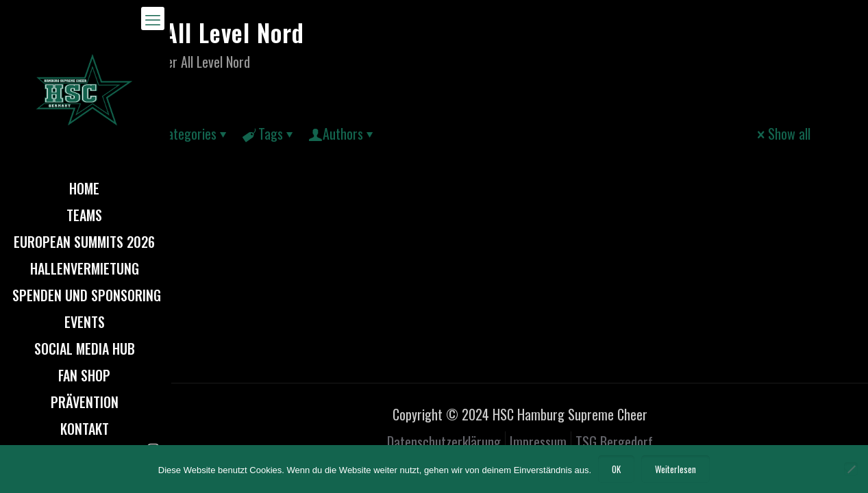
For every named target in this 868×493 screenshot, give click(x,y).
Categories (187, 134)
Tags (270, 134)
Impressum (538, 442)
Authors (343, 134)
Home (89, 62)
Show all (782, 134)
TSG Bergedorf (614, 442)
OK (616, 469)
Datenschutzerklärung (444, 442)
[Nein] (851, 469)
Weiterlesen (675, 469)
